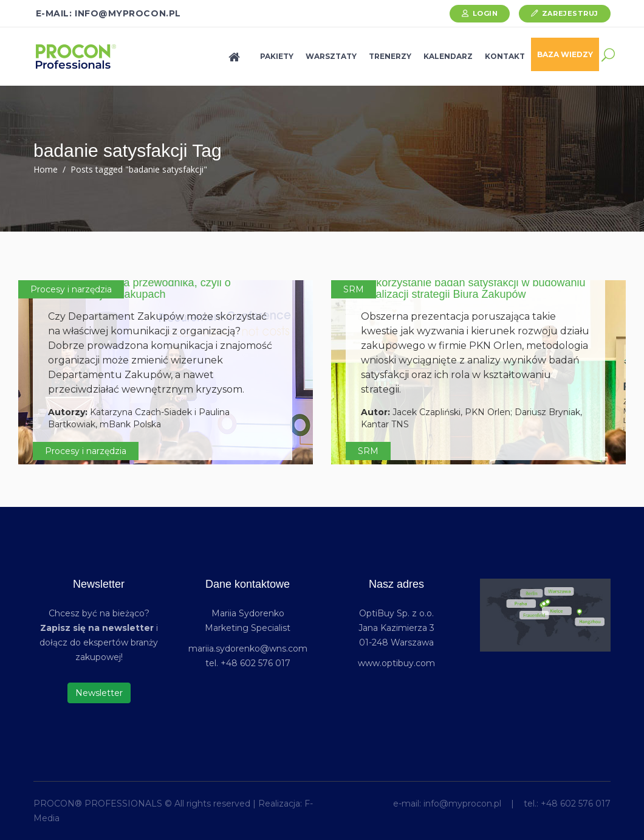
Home (46, 169)
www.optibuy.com (396, 663)
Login (485, 13)
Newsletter (99, 693)
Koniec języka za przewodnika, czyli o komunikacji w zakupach (139, 289)
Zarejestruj (570, 13)
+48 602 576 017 (576, 804)
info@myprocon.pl (462, 804)
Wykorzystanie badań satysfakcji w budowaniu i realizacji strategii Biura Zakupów (473, 289)
